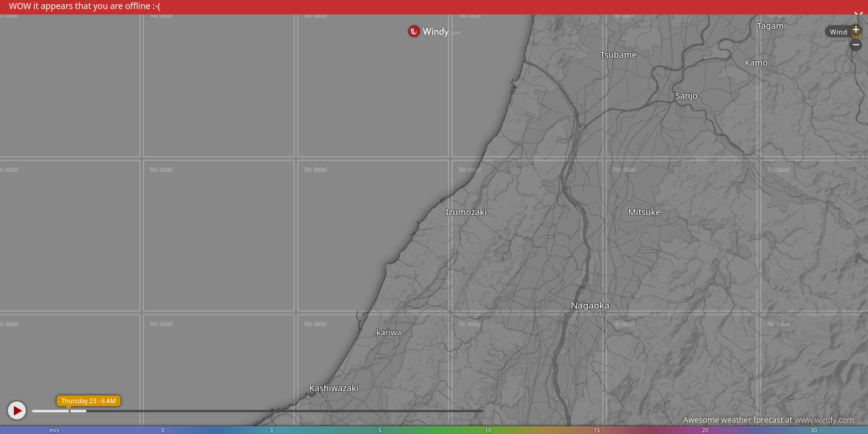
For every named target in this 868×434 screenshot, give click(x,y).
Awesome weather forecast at (769, 420)
